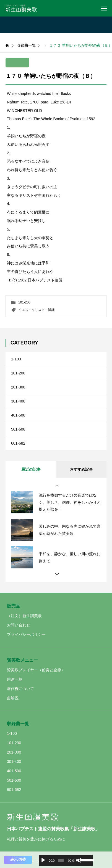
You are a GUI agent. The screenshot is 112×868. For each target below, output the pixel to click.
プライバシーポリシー (26, 634)
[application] (66, 860)
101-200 (24, 302)
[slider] (61, 860)
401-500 (18, 415)
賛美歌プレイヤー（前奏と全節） (36, 670)
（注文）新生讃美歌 (24, 616)
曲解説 (13, 698)
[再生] (43, 860)
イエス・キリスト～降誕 (37, 310)
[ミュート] (79, 860)
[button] (57, 486)
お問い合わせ (19, 625)
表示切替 (18, 859)
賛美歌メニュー (22, 660)
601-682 (18, 443)
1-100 (16, 359)
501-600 (18, 429)
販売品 (14, 606)
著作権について (20, 689)
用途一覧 (15, 679)
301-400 (18, 401)
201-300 (18, 387)
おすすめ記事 (81, 469)
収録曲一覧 (18, 724)
